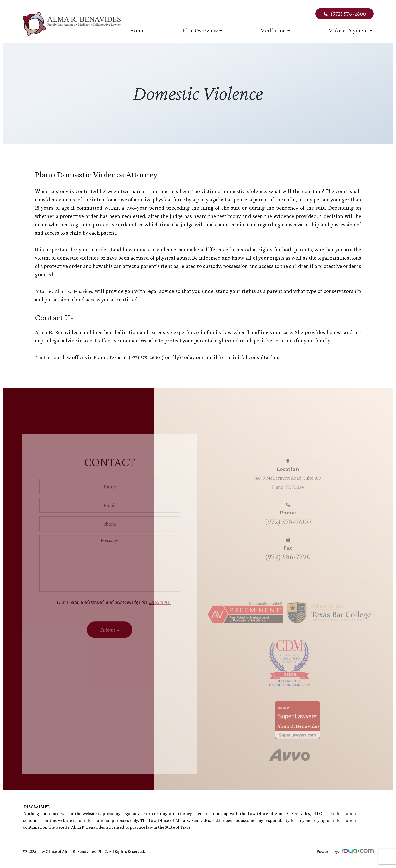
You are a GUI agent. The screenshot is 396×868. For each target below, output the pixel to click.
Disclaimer (160, 613)
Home (137, 30)
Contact (45, 357)
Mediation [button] (275, 30)
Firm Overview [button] (202, 30)
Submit (108, 640)
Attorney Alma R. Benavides (70, 291)
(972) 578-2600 (344, 14)
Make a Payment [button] (350, 30)
